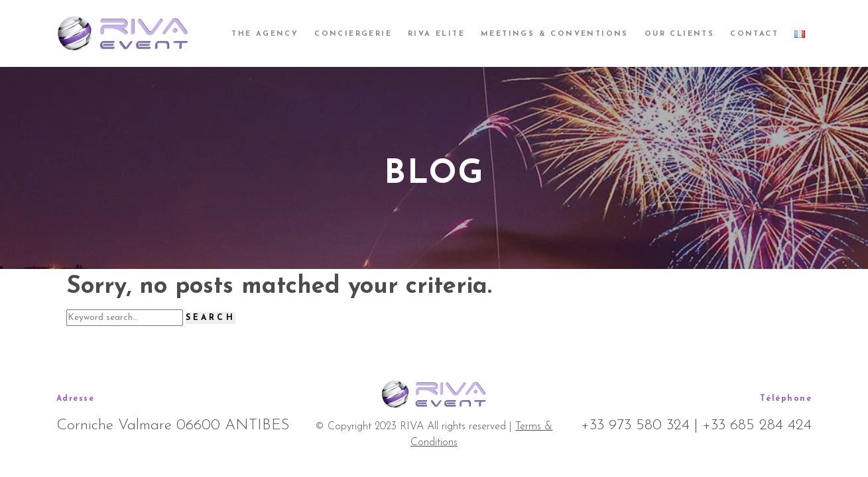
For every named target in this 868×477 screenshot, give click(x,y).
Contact (754, 34)
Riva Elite (436, 34)
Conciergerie (353, 34)
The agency (265, 34)
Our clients (679, 34)
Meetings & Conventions (555, 34)
